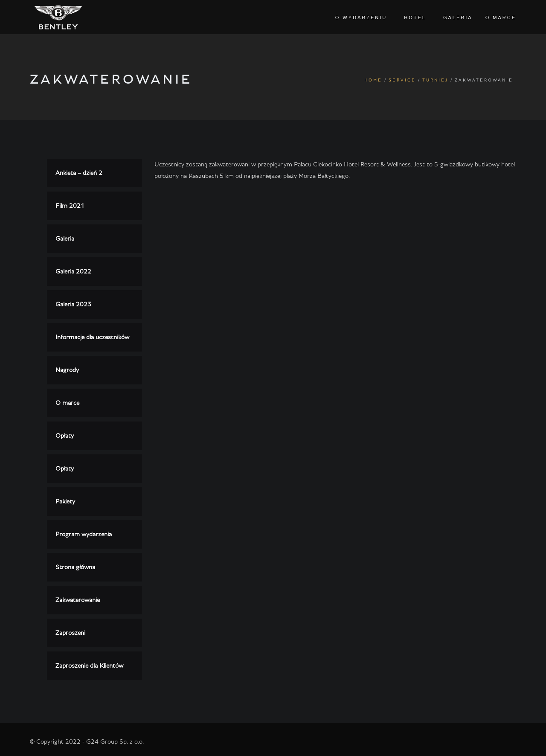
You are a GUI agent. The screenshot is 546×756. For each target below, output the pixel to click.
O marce (501, 17)
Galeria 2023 (73, 304)
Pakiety (65, 502)
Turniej (435, 80)
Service (402, 80)
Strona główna (75, 567)
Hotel (415, 17)
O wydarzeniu (361, 17)
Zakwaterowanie (78, 600)
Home (373, 80)
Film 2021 (70, 206)
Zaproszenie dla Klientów (89, 666)
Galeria (458, 17)
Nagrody (67, 370)
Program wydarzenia (84, 534)
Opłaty (65, 436)
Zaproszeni (70, 633)
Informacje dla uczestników (92, 337)
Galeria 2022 (73, 272)
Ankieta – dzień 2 (79, 173)
